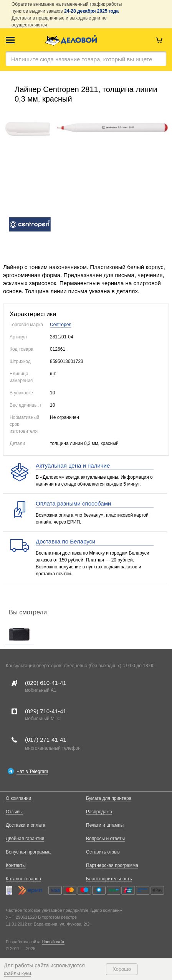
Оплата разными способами (73, 503)
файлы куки (17, 973)
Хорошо (122, 969)
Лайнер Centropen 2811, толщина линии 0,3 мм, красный (86, 94)
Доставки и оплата (26, 825)
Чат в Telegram (32, 772)
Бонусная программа (28, 852)
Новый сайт (53, 942)
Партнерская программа (112, 865)
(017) (46, 740)
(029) (46, 683)
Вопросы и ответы (105, 839)
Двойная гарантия (25, 839)
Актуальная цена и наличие (73, 465)
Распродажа (99, 812)
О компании (18, 798)
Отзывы (14, 812)
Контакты (16, 865)
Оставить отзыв (103, 852)
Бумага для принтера (109, 798)
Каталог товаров (23, 879)
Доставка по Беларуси (65, 541)
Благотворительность (109, 879)
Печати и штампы (105, 825)
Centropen (61, 325)
